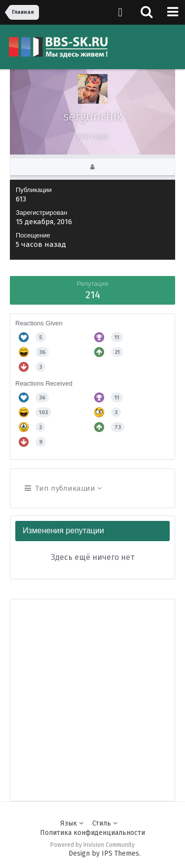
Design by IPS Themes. (105, 853)
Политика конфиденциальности (92, 833)
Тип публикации (63, 488)
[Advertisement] (92, 692)
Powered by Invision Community (92, 845)
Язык (72, 823)
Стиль (105, 823)
